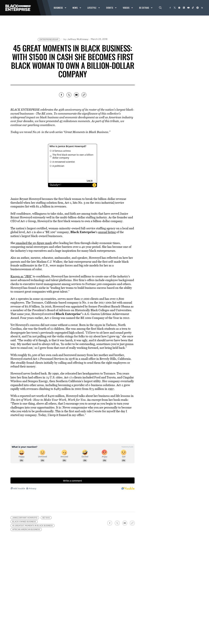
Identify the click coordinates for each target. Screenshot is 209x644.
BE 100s (46, 518)
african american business (26, 530)
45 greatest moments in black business (32, 526)
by (76, 39)
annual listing (107, 232)
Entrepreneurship (49, 39)
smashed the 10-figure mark (34, 243)
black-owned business (24, 522)
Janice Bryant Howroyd (25, 518)
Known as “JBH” (21, 276)
